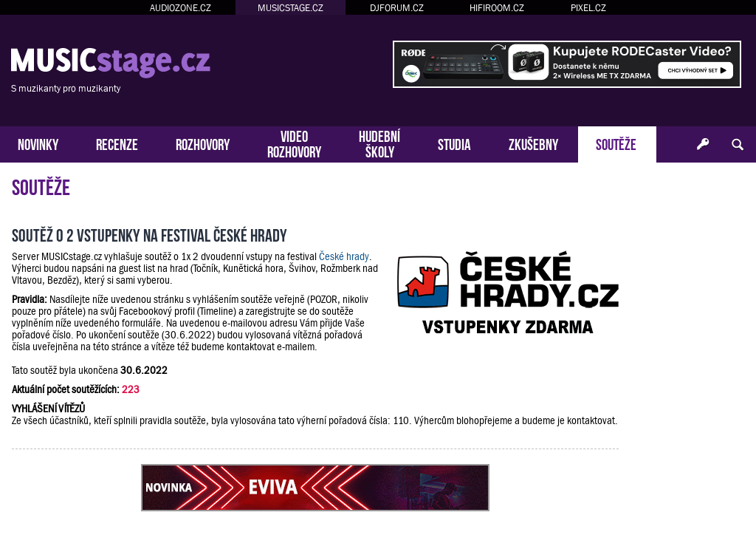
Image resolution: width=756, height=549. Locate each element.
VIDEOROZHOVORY (294, 143)
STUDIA (454, 143)
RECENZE (117, 143)
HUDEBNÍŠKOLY (379, 143)
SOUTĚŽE (616, 143)
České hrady (344, 256)
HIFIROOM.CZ (497, 8)
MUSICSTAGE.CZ (291, 8)
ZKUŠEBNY (533, 143)
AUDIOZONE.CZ (181, 8)
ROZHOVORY (203, 143)
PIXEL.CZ (588, 8)
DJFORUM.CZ (397, 8)
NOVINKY (38, 143)
